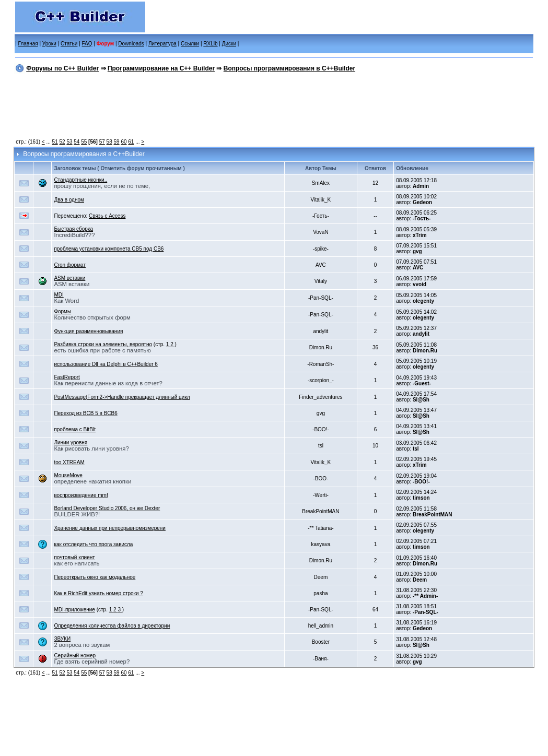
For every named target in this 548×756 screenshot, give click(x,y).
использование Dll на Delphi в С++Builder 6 (106, 364)
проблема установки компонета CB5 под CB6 (109, 249)
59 (117, 142)
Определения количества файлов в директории (112, 626)
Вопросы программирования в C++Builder (289, 68)
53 (69, 142)
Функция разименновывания (88, 331)
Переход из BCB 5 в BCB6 (85, 413)
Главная (28, 44)
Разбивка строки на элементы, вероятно (103, 344)
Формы (62, 311)
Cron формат (70, 265)
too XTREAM (69, 462)
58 (109, 142)
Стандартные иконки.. (80, 180)
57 (102, 142)
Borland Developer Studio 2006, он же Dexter (107, 508)
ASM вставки (69, 278)
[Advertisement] (274, 108)
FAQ (87, 44)
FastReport (67, 377)
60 (124, 142)
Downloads (131, 44)
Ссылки (190, 44)
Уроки (49, 44)
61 (131, 142)
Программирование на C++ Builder (161, 68)
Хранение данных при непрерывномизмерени (110, 528)
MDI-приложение (74, 610)
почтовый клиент (74, 557)
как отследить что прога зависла (93, 544)
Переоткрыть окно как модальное (95, 577)
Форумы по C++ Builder (62, 68)
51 (55, 142)
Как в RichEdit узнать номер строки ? (98, 593)
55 (84, 142)
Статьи (69, 44)
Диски (229, 44)
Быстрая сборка (73, 229)
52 (62, 142)
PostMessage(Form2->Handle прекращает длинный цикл (122, 397)
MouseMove (68, 475)
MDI (59, 295)
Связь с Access (107, 216)
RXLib (210, 44)
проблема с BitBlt (75, 429)
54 (77, 142)
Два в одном (69, 200)
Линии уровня (71, 442)
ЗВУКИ (62, 639)
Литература (162, 44)
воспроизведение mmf (81, 495)
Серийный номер (75, 655)
